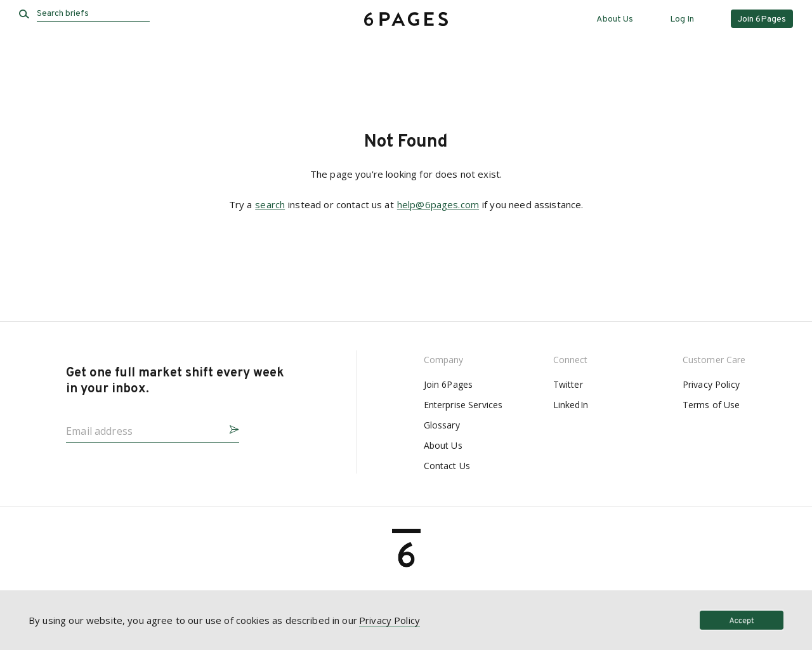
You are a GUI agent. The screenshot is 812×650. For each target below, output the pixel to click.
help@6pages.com (438, 204)
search (270, 204)
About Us (615, 19)
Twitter (568, 384)
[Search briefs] (93, 14)
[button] (229, 428)
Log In (682, 19)
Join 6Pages (449, 384)
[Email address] (142, 427)
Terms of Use (711, 405)
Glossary (442, 425)
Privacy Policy (711, 384)
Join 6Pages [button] (762, 19)
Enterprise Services (463, 405)
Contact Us (447, 466)
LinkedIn (571, 405)
